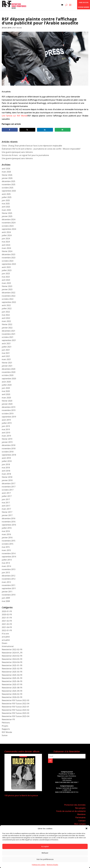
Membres (81, 814)
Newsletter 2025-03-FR (12, 672)
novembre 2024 (9, 223)
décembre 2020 (8, 369)
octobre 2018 (8, 452)
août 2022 (6, 305)
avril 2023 (6, 280)
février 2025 (7, 213)
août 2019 (6, 420)
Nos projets (80, 808)
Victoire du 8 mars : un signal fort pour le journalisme (25, 155)
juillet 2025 (7, 197)
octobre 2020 (8, 375)
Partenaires (80, 817)
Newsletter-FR (8, 719)
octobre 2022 (8, 299)
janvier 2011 (7, 592)
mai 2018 (6, 468)
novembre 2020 (9, 372)
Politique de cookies (39, 865)
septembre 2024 (9, 229)
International (8, 646)
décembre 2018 (8, 445)
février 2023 (7, 286)
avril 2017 (6, 506)
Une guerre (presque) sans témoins (17, 152)
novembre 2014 (9, 553)
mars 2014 (6, 566)
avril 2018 (6, 471)
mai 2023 (6, 277)
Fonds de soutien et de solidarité (71, 811)
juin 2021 (6, 350)
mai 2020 (6, 391)
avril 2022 (6, 318)
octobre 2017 (8, 490)
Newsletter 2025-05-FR (12, 678)
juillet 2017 (7, 496)
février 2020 (7, 401)
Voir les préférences (45, 859)
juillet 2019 (7, 423)
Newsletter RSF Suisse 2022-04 (15, 704)
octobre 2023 (8, 261)
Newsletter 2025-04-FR (12, 675)
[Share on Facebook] (10, 130)
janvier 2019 (7, 442)
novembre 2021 (9, 334)
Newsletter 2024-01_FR (12, 653)
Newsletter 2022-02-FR (12, 649)
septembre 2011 (9, 588)
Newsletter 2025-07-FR (12, 684)
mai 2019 (6, 429)
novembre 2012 (9, 579)
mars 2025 (6, 210)
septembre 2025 (9, 191)
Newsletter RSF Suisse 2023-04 (15, 716)
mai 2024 (6, 242)
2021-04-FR (7, 627)
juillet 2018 (7, 461)
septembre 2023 (9, 264)
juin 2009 (6, 598)
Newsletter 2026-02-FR (12, 694)
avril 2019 (6, 433)
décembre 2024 (8, 219)
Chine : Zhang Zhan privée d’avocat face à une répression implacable (32, 146)
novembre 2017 (9, 487)
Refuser (45, 853)
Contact (82, 821)
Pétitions (6, 723)
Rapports (6, 729)
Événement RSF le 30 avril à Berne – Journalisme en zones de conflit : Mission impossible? (41, 149)
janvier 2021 (7, 366)
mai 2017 (6, 503)
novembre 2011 (9, 585)
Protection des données (75, 805)
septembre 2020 (9, 379)
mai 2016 (6, 531)
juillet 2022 (7, 308)
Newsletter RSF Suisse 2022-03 (15, 700)
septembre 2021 (9, 340)
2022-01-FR (7, 630)
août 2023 (6, 267)
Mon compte (80, 824)
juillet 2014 (7, 560)
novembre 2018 (9, 449)
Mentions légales (52, 865)
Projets (5, 726)
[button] (86, 828)
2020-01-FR (7, 611)
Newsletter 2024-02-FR (12, 656)
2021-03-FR (7, 624)
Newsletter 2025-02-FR (12, 669)
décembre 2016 (8, 518)
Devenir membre (84, 7)
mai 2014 (6, 563)
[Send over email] (63, 130)
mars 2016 (6, 534)
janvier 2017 (7, 515)
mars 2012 (6, 582)
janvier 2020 (7, 404)
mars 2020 (6, 398)
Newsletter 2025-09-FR (12, 691)
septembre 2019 (9, 417)
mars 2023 (6, 283)
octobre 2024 (8, 226)
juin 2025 (6, 200)
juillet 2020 (7, 385)
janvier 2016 (7, 538)
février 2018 (7, 477)
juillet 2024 (7, 235)
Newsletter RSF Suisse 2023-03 (15, 713)
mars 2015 (6, 550)
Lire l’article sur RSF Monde (15, 116)
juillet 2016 (7, 528)
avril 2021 (6, 356)
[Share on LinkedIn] (45, 130)
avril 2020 (6, 394)
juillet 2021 (7, 347)
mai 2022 (6, 315)
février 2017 (7, 512)
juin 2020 (6, 388)
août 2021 (6, 343)
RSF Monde (17, 28)
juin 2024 (6, 239)
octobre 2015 (8, 544)
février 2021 (7, 363)
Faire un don (84, 3)
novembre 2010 (9, 595)
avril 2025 (6, 207)
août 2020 (6, 382)
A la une (5, 634)
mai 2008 (6, 601)
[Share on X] (27, 130)
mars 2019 (6, 436)
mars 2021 (6, 359)
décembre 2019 (8, 407)
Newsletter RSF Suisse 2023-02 (15, 710)
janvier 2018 (7, 480)
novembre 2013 (9, 569)
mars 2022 (6, 321)
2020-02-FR (7, 615)
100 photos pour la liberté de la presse (21, 795)
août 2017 (6, 493)
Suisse (5, 735)
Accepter (45, 846)
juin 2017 (6, 499)
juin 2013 (6, 573)
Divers (5, 643)
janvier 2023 (7, 289)
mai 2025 (6, 204)
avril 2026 (6, 169)
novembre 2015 (9, 541)
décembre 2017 (8, 483)
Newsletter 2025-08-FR (12, 688)
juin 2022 (6, 312)
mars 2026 (6, 172)
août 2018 (6, 458)
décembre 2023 (8, 254)
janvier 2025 (7, 216)
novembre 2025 (9, 184)
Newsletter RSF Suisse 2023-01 (15, 707)
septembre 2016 (9, 525)
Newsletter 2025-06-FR (12, 681)
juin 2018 (6, 464)
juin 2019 (6, 426)
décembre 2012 (8, 576)
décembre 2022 (8, 293)
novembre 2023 (9, 258)
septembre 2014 (9, 557)
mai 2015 (6, 547)
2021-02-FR (7, 621)
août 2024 (6, 232)
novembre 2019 (9, 410)
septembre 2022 (9, 302)
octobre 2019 (8, 414)
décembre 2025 (8, 181)
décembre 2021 (8, 331)
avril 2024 (6, 245)
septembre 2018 (9, 455)
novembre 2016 (9, 522)
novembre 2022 (9, 296)
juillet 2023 (7, 270)
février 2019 (7, 439)
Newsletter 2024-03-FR (12, 659)
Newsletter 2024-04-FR (12, 662)
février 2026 (7, 175)
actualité (6, 637)
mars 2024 (6, 248)
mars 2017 (6, 509)
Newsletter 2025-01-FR (12, 665)
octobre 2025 (8, 188)
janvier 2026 (7, 178)
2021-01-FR (7, 618)
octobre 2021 (8, 337)
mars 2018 (6, 474)
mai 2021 (6, 353)
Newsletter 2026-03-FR (12, 697)
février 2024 (7, 251)
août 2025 (6, 194)
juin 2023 (6, 274)
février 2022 (7, 324)
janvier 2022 (7, 328)
